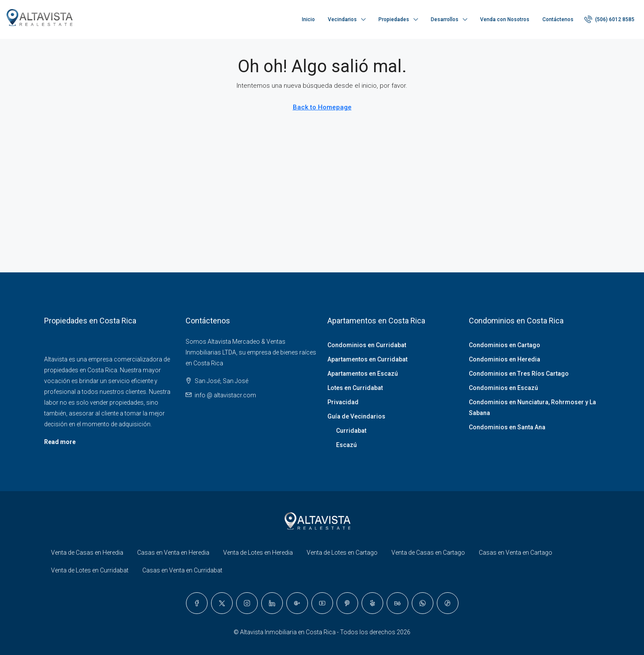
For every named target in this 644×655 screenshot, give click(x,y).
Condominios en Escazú (503, 388)
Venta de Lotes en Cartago (342, 553)
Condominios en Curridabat (367, 345)
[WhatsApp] (423, 603)
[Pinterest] (347, 603)
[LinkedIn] (272, 603)
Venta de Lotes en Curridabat (90, 570)
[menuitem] (609, 19)
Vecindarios (342, 19)
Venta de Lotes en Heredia (258, 553)
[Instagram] (247, 603)
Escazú (346, 445)
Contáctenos (558, 19)
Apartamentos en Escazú (363, 374)
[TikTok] (448, 603)
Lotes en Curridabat (355, 388)
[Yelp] (372, 603)
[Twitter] (222, 603)
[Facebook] (197, 603)
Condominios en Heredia (505, 359)
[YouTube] (322, 603)
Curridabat (351, 431)
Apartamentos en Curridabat (367, 359)
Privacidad (343, 402)
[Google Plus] (297, 603)
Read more (60, 442)
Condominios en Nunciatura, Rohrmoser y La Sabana (532, 407)
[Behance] (397, 603)
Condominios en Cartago (505, 345)
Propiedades (394, 19)
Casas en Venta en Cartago (516, 553)
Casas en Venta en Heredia (173, 553)
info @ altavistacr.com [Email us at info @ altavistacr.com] (225, 395)
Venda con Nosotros (505, 19)
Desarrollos (445, 19)
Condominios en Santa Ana (507, 427)
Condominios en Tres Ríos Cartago (519, 374)
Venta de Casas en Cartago (428, 553)
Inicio (308, 19)
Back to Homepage (322, 107)
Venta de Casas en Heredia (87, 553)
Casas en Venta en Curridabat (182, 570)
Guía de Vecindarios (356, 416)
